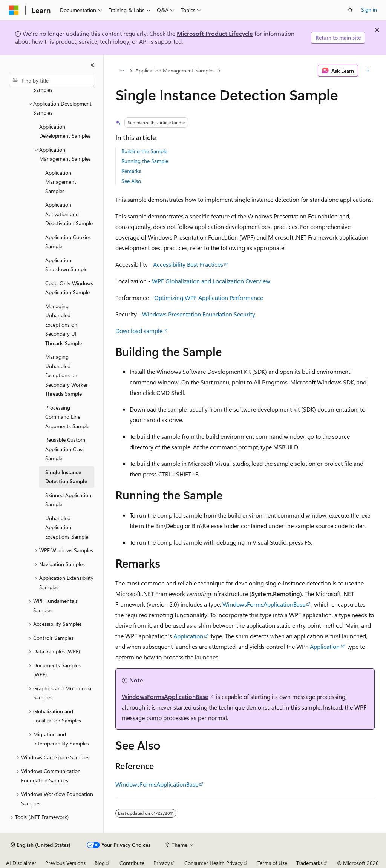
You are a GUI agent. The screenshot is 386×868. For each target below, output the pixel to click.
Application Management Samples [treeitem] (61, 182)
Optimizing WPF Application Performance (209, 297)
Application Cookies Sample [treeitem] (68, 242)
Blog (100, 863)
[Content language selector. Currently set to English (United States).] (41, 845)
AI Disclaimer (21, 863)
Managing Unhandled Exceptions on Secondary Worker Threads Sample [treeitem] (67, 375)
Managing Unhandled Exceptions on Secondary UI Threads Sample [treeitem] (64, 325)
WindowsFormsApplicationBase (264, 604)
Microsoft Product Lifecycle (215, 33)
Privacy (162, 863)
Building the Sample (144, 151)
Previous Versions (65, 863)
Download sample (139, 331)
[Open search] (351, 10)
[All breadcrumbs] (122, 71)
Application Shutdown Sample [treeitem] (66, 265)
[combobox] (52, 81)
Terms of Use (272, 863)
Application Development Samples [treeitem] (65, 131)
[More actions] (368, 71)
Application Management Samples (175, 70)
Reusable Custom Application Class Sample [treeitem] (65, 449)
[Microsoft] (14, 10)
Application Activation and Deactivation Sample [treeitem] (69, 214)
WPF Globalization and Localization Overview (211, 281)
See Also (131, 181)
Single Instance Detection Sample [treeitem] (66, 477)
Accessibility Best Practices (188, 264)
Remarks (131, 171)
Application (188, 636)
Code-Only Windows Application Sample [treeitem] (69, 288)
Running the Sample (145, 161)
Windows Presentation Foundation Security (199, 314)
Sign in (369, 10)
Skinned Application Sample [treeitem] (68, 500)
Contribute (132, 863)
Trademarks (309, 863)
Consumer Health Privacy (214, 863)
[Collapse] (92, 65)
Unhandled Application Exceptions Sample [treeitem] (67, 527)
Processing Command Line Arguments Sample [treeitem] (67, 417)
